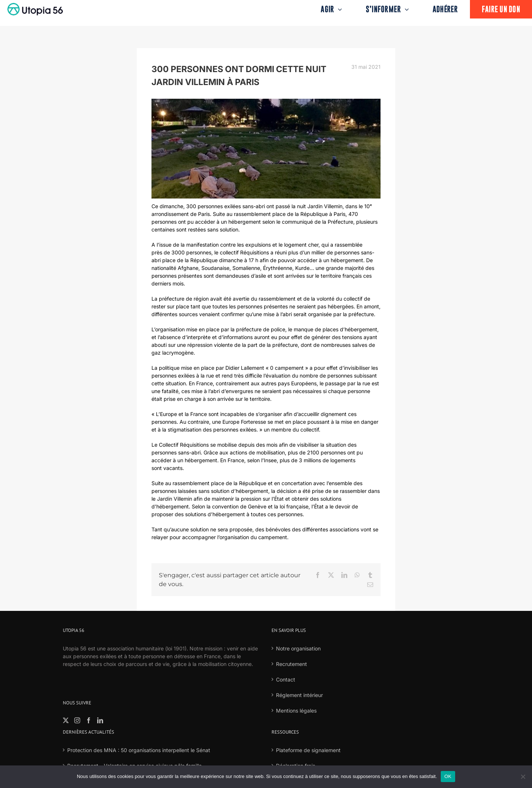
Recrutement (291, 664)
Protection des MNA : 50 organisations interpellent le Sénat (139, 750)
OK (448, 776)
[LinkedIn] (100, 720)
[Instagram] (77, 720)
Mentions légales (296, 711)
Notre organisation (298, 648)
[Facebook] (89, 720)
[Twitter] (66, 720)
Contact (286, 679)
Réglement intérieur (299, 695)
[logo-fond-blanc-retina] (35, 5)
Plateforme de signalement (308, 750)
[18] (266, 149)
